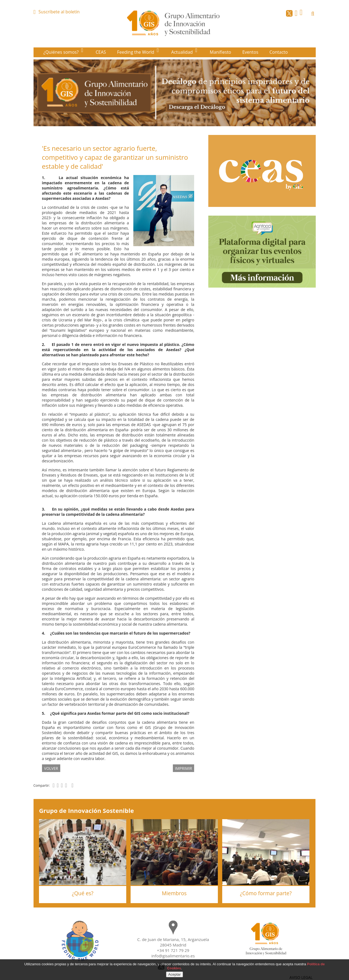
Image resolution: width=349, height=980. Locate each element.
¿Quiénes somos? (61, 52)
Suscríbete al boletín (59, 12)
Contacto (279, 52)
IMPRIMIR (184, 768)
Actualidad (183, 52)
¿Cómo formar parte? (266, 893)
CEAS (101, 52)
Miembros (174, 893)
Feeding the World (136, 52)
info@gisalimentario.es (173, 956)
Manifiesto (220, 52)
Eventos (250, 52)
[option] (175, 93)
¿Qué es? (83, 893)
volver (51, 768)
